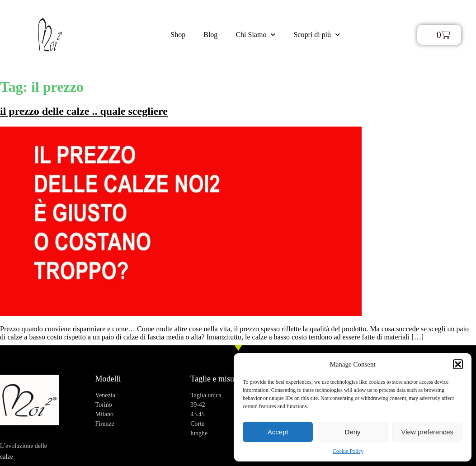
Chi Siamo (255, 35)
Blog (210, 35)
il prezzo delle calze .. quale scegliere (84, 111)
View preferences (428, 432)
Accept (278, 432)
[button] (458, 364)
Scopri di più (317, 35)
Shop (178, 35)
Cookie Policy (348, 451)
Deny (352, 432)
